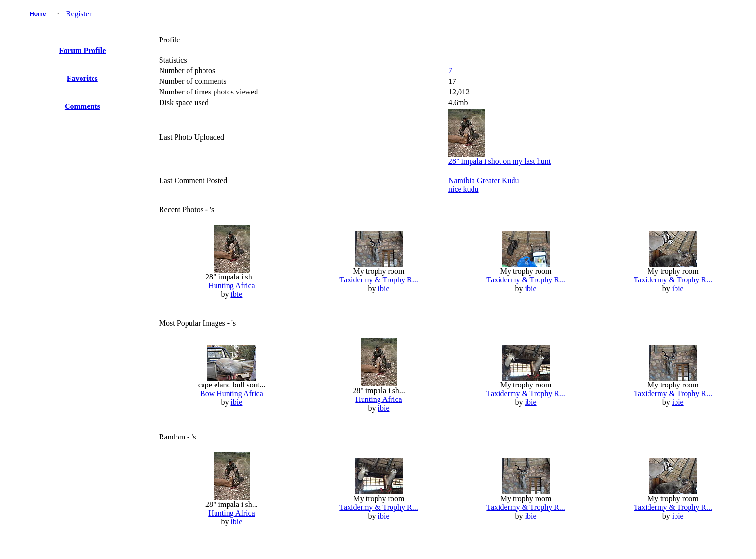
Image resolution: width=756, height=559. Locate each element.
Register (79, 14)
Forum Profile (82, 50)
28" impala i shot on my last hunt (499, 161)
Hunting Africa (231, 286)
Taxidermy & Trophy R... (378, 280)
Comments (82, 106)
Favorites (82, 78)
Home (38, 14)
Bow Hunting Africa (232, 393)
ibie (236, 294)
